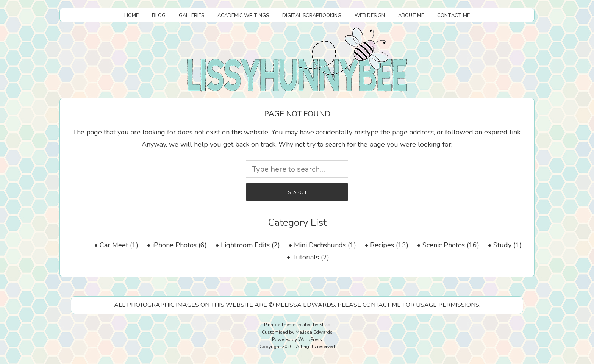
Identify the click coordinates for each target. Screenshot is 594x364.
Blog (159, 16)
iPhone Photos (174, 245)
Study (502, 245)
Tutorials (306, 257)
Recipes (382, 245)
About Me (411, 16)
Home (131, 16)
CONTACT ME (382, 305)
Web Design (370, 16)
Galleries (191, 16)
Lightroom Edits (245, 245)
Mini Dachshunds (320, 245)
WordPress (310, 339)
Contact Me (453, 16)
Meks (325, 325)
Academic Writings (243, 16)
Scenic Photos (444, 245)
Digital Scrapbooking (312, 16)
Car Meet (114, 245)
